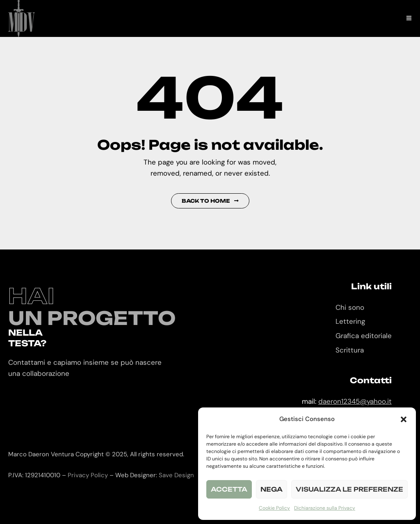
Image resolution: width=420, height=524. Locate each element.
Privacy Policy (88, 475)
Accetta (229, 489)
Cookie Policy (274, 508)
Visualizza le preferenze (349, 489)
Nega (272, 489)
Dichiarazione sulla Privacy (325, 508)
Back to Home (210, 201)
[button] (404, 419)
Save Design (176, 475)
